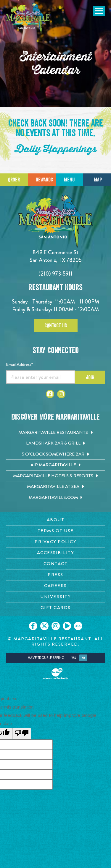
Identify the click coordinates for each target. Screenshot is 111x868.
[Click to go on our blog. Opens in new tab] (78, 626)
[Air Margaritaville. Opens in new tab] (55, 465)
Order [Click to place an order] (14, 180)
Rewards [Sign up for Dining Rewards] (44, 180)
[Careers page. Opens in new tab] (55, 586)
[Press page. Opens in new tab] (55, 575)
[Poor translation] (22, 734)
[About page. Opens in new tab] (55, 520)
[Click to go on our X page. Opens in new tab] (44, 626)
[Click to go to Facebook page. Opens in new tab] (50, 394)
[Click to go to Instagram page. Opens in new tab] (61, 394)
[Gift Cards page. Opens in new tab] (55, 608)
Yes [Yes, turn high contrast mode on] (74, 658)
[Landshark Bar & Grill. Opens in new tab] (55, 443)
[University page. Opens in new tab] (55, 597)
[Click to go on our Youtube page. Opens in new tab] (67, 626)
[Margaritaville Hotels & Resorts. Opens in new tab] (55, 476)
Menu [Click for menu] (69, 180)
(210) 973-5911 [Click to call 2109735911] (55, 274)
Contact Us (56, 325)
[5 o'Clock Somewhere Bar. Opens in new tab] (55, 454)
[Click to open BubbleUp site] (56, 674)
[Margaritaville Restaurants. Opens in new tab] (55, 433)
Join (90, 377)
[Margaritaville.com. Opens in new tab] (55, 498)
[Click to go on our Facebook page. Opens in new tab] (33, 626)
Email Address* (19, 364)
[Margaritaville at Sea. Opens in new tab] (55, 487)
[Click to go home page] (28, 19)
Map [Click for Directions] (98, 180)
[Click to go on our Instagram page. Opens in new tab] (56, 626)
